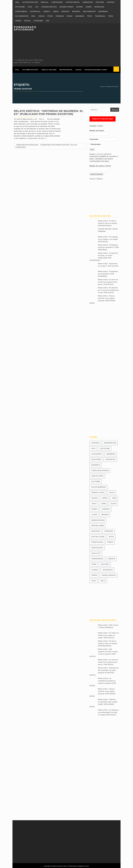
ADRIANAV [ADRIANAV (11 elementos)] (95, 442)
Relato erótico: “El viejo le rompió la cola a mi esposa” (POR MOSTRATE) (108, 222)
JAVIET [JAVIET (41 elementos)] (94, 502)
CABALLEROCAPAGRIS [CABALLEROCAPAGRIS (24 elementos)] (100, 469)
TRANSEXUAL (100, 16)
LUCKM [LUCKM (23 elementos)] (94, 514)
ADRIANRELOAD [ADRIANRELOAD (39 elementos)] (110, 442)
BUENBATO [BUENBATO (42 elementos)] (96, 464)
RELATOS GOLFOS (66, 69)
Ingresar (93, 178)
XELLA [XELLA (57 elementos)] (103, 580)
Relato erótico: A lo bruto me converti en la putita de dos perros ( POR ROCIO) (108, 281)
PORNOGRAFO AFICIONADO (25, 28)
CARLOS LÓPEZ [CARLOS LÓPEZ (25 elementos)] (97, 475)
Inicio (17, 69)
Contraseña (94, 138)
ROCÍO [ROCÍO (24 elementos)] (111, 536)
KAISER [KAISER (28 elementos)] (94, 508)
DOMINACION (88, 2)
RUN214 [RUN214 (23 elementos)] (110, 541)
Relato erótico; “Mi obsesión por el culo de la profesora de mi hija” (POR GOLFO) (108, 289)
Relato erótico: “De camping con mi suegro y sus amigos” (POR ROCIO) (108, 238)
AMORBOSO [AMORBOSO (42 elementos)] (111, 453)
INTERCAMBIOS (21, 12)
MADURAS (65, 12)
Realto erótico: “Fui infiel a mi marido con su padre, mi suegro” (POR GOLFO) (108, 634)
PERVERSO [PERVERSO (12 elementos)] (109, 530)
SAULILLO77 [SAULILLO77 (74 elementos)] (96, 552)
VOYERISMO (38, 21)
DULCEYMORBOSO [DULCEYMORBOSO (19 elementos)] (99, 486)
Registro (92, 153)
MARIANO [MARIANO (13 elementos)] (105, 514)
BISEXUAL (45, 2)
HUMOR (89, 7)
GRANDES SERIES (67, 7)
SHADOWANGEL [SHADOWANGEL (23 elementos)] (98, 558)
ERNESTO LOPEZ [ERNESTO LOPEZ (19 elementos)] (98, 491)
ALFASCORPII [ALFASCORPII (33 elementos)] (97, 453)
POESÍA (70, 16)
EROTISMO (100, 2)
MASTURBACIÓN (89, 12)
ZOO (48, 21)
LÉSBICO (47, 12)
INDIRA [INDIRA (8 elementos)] (105, 497)
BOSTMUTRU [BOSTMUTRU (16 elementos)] (111, 458)
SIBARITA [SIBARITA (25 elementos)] (112, 558)
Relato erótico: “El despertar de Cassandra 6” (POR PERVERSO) (108, 273)
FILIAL (30, 7)
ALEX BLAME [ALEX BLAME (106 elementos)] (105, 447)
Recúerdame (95, 143)
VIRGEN (18, 21)
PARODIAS (60, 16)
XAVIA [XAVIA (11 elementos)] (94, 580)
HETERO (80, 7)
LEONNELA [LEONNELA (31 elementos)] (106, 508)
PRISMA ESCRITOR (62, 144)
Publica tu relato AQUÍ (49, 69)
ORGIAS (41, 16)
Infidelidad (33, 144)
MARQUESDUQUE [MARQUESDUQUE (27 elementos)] (98, 519)
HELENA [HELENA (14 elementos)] (95, 497)
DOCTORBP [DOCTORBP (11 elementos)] (96, 480)
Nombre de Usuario (97, 130)
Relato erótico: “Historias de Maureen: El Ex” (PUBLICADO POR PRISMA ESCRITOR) (49, 111)
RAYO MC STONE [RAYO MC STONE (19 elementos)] (98, 536)
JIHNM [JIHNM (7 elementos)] (104, 502)
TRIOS (111, 16)
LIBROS (56, 12)
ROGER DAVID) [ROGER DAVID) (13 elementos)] (97, 541)
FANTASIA (111, 2)
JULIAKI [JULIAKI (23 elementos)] (113, 502)
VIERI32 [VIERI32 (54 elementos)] (94, 574)
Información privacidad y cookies (96, 69)
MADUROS (76, 12)
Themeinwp (72, 865)
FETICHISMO (20, 7)
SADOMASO (80, 16)
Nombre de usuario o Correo (100, 165)
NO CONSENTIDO (22, 16)
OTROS (50, 16)
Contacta (78, 69)
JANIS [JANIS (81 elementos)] (114, 497)
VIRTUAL (27, 21)
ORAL (33, 16)
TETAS (90, 16)
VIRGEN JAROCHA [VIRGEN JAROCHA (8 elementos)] (109, 574)
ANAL (17, 2)
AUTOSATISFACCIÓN (30, 2)
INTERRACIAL (35, 12)
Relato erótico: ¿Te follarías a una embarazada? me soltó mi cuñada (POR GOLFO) (108, 711)
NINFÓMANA (103, 12)
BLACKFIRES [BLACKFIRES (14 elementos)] (96, 458)
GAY (37, 7)
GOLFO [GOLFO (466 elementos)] (112, 491)
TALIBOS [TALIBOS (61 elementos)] (95, 569)
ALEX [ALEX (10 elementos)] (93, 447)
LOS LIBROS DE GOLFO (30, 69)
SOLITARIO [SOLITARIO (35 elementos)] (105, 563)
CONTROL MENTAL (73, 2)
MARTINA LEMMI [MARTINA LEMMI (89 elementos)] (98, 525)
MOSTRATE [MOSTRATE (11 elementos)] (96, 530)
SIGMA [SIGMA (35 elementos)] (94, 563)
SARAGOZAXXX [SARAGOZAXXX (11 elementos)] (97, 547)
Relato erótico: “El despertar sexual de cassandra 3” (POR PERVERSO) (108, 246)
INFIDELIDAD (99, 7)
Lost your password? (104, 153)
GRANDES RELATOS (49, 7)
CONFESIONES (57, 2)
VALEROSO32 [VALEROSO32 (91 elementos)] (108, 569)
